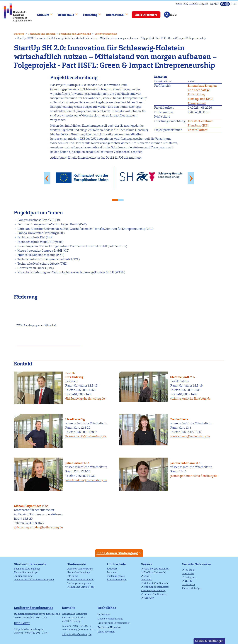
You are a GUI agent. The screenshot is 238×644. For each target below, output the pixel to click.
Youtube (189, 573)
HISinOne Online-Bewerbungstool (35, 580)
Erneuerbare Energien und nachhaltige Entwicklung (202, 90)
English (204, 4)
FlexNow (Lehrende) (155, 572)
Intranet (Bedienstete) (156, 594)
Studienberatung (23, 576)
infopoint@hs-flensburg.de (29, 629)
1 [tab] (116, 199)
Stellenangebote (116, 576)
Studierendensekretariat (80, 580)
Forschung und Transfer (42, 34)
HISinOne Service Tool (82, 587)
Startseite (19, 34)
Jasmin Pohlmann (196, 461)
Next (191, 178)
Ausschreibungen (117, 580)
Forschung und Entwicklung (75, 34)
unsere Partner (198, 130)
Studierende (76, 564)
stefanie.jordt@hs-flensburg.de (190, 399)
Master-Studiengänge (26, 572)
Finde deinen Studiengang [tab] (119, 553)
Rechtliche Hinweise (109, 627)
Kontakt (194, 4)
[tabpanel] (119, 178)
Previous (47, 178)
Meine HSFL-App (192, 588)
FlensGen (149, 598)
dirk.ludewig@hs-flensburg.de (85, 399)
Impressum (104, 614)
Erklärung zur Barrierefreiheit (114, 623)
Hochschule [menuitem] (66, 13)
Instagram (190, 577)
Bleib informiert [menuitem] (146, 15)
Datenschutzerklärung (110, 619)
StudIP (147, 576)
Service (147, 564)
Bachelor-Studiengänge (27, 569)
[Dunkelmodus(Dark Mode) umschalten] (225, 4)
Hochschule (116, 564)
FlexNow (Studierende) (156, 569)
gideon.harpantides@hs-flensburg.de (38, 527)
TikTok (189, 581)
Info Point (72, 576)
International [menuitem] (115, 13)
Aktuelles (112, 569)
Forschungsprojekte (106, 34)
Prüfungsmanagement (79, 583)
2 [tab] (122, 199)
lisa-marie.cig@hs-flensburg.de (86, 436)
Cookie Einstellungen (209, 641)
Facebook (190, 570)
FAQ (186, 4)
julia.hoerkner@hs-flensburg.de (86, 480)
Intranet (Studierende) (153, 590)
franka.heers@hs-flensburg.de (190, 436)
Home (179, 4)
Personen (112, 572)
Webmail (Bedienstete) (156, 587)
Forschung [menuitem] (90, 13)
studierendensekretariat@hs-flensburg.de (37, 614)
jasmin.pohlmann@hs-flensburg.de (194, 476)
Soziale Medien (106, 632)
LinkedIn (190, 584)
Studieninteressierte (30, 564)
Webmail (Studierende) (156, 583)
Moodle (148, 580)
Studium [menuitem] (43, 13)
